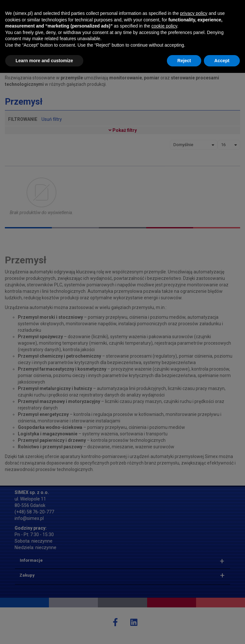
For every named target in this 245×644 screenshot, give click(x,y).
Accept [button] (222, 631)
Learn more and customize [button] (44, 631)
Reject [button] (184, 631)
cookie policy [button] (164, 597)
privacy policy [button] (194, 584)
